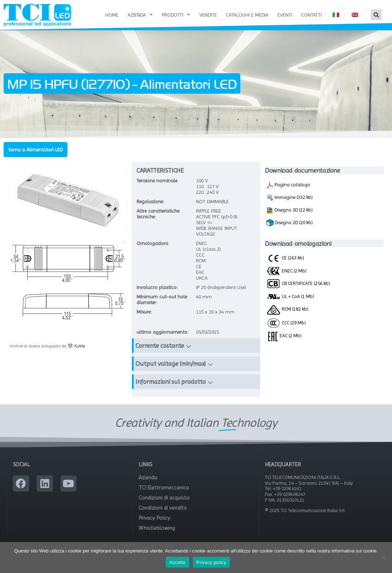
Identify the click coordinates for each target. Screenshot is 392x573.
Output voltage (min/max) (171, 364)
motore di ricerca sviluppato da (47, 346)
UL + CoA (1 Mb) (290, 297)
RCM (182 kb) (287, 309)
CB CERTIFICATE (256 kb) (298, 283)
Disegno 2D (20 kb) (289, 223)
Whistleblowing (157, 528)
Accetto (177, 562)
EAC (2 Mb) (284, 336)
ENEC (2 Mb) (286, 271)
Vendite (208, 15)
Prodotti (176, 15)
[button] (376, 15)
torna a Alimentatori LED (35, 150)
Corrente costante (160, 346)
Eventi (285, 15)
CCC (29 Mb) (286, 323)
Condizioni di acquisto (164, 498)
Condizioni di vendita (163, 508)
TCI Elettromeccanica (164, 488)
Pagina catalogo (288, 185)
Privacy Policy (154, 518)
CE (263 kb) (285, 258)
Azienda (140, 15)
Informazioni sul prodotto (171, 382)
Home (112, 15)
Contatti (311, 15)
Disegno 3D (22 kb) (289, 210)
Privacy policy (211, 562)
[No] (383, 558)
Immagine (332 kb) (289, 198)
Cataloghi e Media (247, 15)
